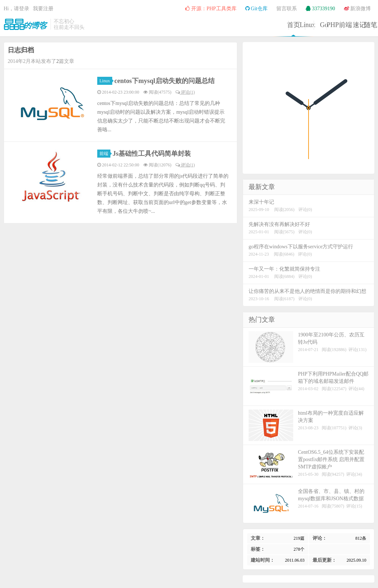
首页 (132, 25)
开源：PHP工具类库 (211, 9)
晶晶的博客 (26, 24)
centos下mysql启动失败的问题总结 (165, 81)
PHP (244, 25)
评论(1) (185, 92)
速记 (318, 25)
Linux (169, 25)
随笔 (356, 25)
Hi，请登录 (16, 9)
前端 (281, 25)
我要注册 (43, 9)
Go (207, 25)
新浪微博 (358, 9)
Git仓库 (256, 9)
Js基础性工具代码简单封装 (152, 154)
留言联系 (287, 9)
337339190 (320, 9)
